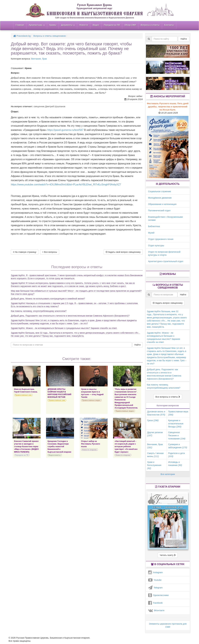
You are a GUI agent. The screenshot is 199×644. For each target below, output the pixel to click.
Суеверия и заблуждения (178, 446)
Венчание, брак (39, 59)
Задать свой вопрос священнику (123, 252)
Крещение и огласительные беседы (176, 424)
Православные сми (23, 395)
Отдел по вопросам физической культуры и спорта (164, 253)
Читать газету (168, 555)
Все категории (168, 474)
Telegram (155, 588)
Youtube (155, 580)
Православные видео (91, 400)
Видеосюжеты (55, 455)
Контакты (169, 25)
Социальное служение (160, 191)
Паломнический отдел (159, 211)
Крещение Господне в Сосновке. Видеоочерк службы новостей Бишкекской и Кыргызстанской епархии (59, 447)
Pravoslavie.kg (22, 36)
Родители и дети (176, 455)
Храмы (53, 25)
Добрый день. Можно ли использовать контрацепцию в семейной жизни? (48, 299)
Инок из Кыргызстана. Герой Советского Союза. (26, 391)
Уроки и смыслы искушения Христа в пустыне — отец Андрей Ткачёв (92, 393)
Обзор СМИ (130, 25)
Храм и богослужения (154, 465)
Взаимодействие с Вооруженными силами (165, 218)
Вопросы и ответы (150, 25)
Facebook (155, 603)
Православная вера (178, 413)
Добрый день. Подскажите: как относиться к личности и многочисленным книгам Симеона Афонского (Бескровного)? (70, 316)
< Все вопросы (50, 252)
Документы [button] (68, 25)
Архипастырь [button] (37, 25)
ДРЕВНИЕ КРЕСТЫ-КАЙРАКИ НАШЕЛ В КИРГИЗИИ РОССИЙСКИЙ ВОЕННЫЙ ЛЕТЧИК (59, 393)
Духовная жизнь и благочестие (156, 413)
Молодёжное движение (160, 198)
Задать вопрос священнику (168, 303)
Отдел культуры (156, 245)
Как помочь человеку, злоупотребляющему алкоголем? (39, 311)
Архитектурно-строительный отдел (166, 261)
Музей (151, 233)
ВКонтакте (156, 610)
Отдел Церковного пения (161, 239)
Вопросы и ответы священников (50, 36)
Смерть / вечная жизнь (155, 455)
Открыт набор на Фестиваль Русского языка (91, 444)
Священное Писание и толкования (177, 435)
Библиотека (154, 226)
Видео (96, 25)
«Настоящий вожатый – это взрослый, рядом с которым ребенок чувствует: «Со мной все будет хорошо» (126, 447)
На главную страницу (25, 252)
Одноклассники (158, 595)
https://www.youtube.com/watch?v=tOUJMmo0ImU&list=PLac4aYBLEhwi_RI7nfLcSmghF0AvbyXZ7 (66, 184)
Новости (84, 25)
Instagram (155, 572)
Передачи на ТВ (112, 25)
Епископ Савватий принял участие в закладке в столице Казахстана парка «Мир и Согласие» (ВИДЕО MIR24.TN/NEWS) (26, 447)
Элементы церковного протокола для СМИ (168, 625)
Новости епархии (89, 450)
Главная (20, 25)
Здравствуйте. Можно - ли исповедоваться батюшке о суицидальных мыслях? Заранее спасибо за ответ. (64, 328)
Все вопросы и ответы (168, 397)
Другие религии (155, 434)
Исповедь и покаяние (175, 464)
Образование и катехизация (162, 204)
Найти (138, 345)
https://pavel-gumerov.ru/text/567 (65, 130)
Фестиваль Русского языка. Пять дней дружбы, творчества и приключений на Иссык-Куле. (168, 107)
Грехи (153, 420)
